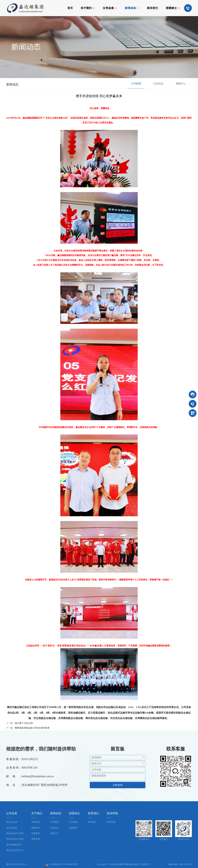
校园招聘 (73, 828)
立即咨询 (118, 785)
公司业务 (110, 8)
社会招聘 (73, 822)
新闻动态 (132, 8)
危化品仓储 (12, 822)
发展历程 (36, 822)
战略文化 (36, 828)
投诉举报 (111, 822)
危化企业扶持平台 (15, 850)
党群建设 (36, 833)
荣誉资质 (36, 839)
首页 (70, 8)
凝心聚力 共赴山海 (24, 723)
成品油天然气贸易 (15, 833)
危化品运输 (12, 828)
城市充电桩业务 (14, 845)
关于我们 (88, 8)
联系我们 (153, 8)
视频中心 (181, 84)
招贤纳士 (173, 8)
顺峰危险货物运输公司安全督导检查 (32, 728)
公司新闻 (136, 84)
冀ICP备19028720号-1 (16, 864)
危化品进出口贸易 (15, 839)
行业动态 (158, 84)
